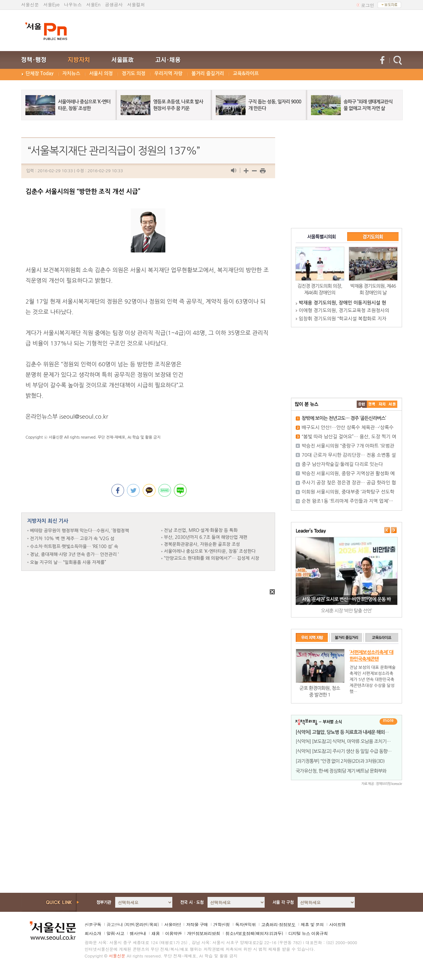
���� (362, 404)
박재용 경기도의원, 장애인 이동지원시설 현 (343, 303)
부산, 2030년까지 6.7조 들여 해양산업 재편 (206, 537)
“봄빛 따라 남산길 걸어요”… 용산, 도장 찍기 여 (349, 437)
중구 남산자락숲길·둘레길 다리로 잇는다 (343, 464)
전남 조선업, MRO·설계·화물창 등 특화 (201, 530)
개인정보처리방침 (203, 933)
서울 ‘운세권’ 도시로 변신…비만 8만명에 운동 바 (347, 599)
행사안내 (138, 933)
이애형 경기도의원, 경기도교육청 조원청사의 (344, 310)
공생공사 (114, 4)
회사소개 (93, 933)
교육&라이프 (246, 73)
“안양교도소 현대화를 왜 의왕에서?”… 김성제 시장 (212, 558)
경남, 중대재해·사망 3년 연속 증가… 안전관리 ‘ (75, 554)
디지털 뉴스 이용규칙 (308, 933)
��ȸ (392, 404)
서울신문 (30, 4)
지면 (129, 924)
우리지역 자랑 (168, 73)
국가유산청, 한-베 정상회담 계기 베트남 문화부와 (341, 771)
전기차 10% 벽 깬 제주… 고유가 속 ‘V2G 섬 (72, 539)
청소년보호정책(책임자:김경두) (254, 933)
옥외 (153, 924)
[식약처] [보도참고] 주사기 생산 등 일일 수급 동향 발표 (346, 751)
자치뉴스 (71, 73)
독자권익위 (245, 924)
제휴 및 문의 (312, 924)
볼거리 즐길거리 (208, 73)
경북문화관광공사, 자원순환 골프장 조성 (202, 544)
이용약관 (173, 933)
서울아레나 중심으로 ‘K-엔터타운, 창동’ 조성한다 (210, 551)
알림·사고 (116, 933)
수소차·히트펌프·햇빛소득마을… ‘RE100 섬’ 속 (74, 546)
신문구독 (93, 924)
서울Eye (52, 4)
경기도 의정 (134, 73)
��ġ (372, 404)
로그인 (368, 5)
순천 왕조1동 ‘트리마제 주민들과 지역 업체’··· (347, 501)
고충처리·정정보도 (278, 924)
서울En (93, 4)
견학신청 (221, 924)
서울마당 (172, 924)
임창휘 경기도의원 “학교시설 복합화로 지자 (343, 319)
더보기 (388, 722)
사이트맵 (337, 924)
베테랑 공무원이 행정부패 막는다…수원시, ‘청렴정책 (80, 531)
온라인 (141, 924)
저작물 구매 (197, 924)
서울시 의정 (101, 73)
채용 (155, 933)
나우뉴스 (73, 4)
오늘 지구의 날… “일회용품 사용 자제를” (68, 562)
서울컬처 (136, 4)
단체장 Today (40, 73)
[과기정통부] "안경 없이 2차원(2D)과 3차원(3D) (340, 761)
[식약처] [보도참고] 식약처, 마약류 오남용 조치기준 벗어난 (350, 741)
